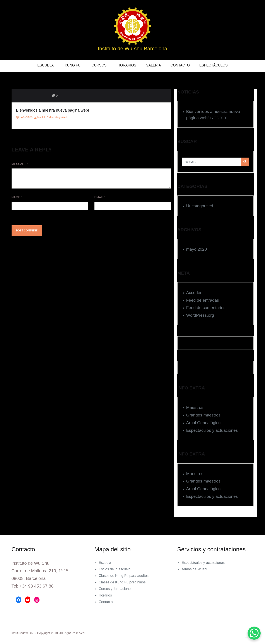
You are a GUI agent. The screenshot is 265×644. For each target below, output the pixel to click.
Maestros (195, 407)
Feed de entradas (203, 300)
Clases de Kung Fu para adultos (124, 576)
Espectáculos (214, 65)
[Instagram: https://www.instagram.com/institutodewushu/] (37, 600)
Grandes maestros (203, 415)
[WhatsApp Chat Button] (254, 633)
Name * (17, 197)
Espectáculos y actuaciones (212, 430)
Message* (20, 164)
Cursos (99, 65)
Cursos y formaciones (116, 589)
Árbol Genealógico (203, 423)
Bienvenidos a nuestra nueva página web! (53, 110)
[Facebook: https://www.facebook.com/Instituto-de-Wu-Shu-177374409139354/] (19, 600)
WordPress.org (200, 315)
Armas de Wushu (195, 569)
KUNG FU (73, 65)
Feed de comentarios (206, 308)
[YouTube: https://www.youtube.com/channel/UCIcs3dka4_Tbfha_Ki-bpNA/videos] (28, 600)
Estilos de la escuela (115, 569)
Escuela (45, 65)
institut (40, 117)
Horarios (127, 65)
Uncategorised (59, 117)
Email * (100, 197)
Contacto (180, 65)
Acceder (194, 293)
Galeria (153, 65)
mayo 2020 (197, 249)
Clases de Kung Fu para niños (122, 582)
